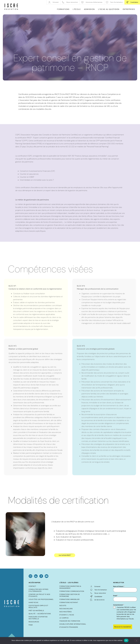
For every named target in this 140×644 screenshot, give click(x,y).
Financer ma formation (70, 621)
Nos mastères (66, 612)
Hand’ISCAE (33, 602)
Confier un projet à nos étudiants (39, 595)
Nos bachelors (66, 609)
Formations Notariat (69, 602)
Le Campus (64, 618)
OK (126, 640)
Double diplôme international (73, 624)
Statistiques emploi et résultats (38, 607)
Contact (32, 586)
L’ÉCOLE (77, 9)
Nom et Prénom (119, 586)
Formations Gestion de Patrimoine (70, 595)
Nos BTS (63, 606)
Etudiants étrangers (69, 627)
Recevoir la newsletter (123, 627)
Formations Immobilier (69, 599)
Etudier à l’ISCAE (67, 615)
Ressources (34, 622)
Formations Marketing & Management (70, 587)
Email (115, 596)
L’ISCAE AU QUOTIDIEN (109, 9)
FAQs (31, 625)
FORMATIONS (63, 9)
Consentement (119, 605)
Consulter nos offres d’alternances (39, 590)
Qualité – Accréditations (40, 614)
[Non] (136, 640)
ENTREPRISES (129, 9)
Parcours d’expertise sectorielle (38, 618)
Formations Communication (72, 591)
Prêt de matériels (36, 611)
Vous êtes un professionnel (41, 599)
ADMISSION (89, 9)
